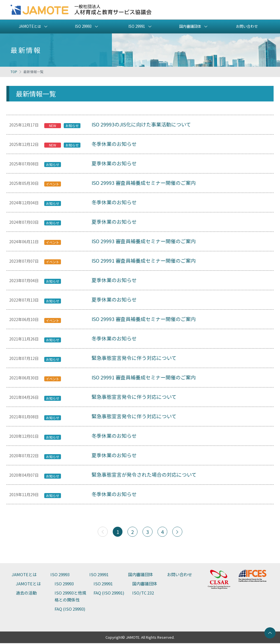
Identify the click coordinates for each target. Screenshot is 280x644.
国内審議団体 (141, 575)
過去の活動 (26, 594)
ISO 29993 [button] (83, 27)
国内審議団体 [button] (190, 27)
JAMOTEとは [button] (30, 27)
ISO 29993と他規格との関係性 (70, 597)
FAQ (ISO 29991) (109, 594)
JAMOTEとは (24, 575)
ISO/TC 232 (143, 594)
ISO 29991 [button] (137, 27)
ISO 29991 (99, 575)
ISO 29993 (60, 575)
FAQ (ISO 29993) (70, 610)
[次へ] (178, 533)
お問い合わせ (247, 27)
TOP (14, 72)
